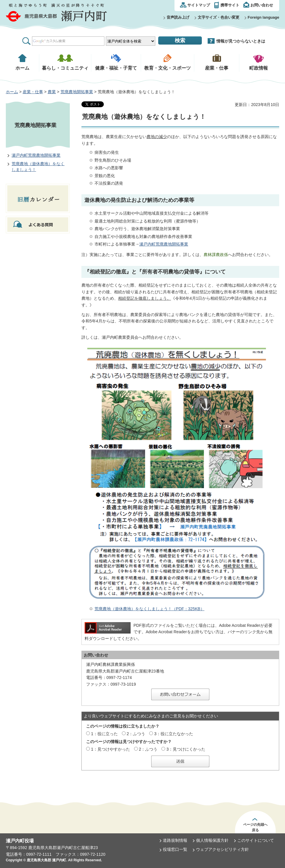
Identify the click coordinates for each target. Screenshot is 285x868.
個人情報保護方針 (212, 840)
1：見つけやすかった (111, 749)
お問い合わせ (262, 5)
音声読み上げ (178, 17)
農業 (52, 92)
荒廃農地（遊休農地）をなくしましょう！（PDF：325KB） (149, 609)
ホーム (12, 92)
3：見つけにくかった (186, 749)
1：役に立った (104, 734)
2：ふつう (136, 734)
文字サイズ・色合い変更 (219, 17)
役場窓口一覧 (175, 849)
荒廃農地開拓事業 (77, 92)
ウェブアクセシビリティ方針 (222, 849)
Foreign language (263, 17)
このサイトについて (256, 840)
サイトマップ (199, 5)
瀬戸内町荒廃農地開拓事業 (36, 155)
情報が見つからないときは (241, 41)
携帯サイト (230, 5)
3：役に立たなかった (174, 734)
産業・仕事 (33, 92)
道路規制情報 (175, 840)
